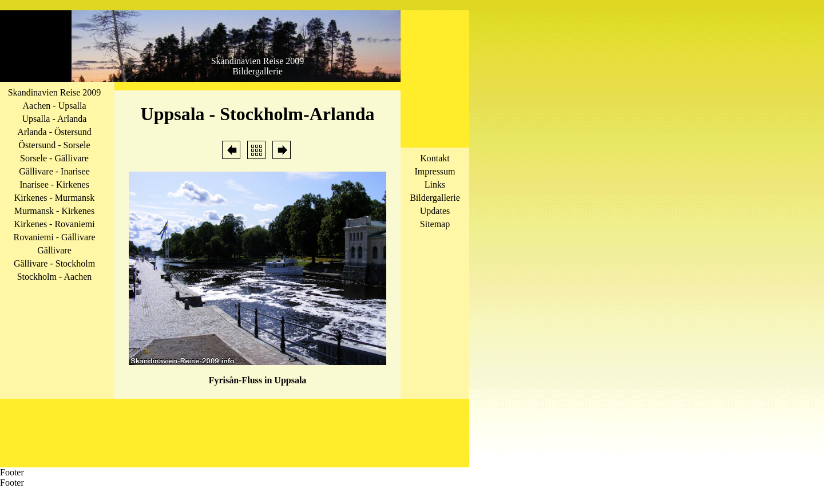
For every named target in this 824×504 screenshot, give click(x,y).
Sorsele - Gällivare (54, 158)
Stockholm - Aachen (55, 277)
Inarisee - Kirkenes (54, 184)
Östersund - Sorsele (54, 145)
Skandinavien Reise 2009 (55, 92)
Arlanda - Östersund (54, 132)
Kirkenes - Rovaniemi (54, 224)
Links (435, 184)
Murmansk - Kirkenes (54, 211)
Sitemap (435, 224)
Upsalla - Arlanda (55, 119)
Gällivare (54, 250)
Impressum (435, 171)
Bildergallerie (435, 198)
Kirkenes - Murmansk (54, 198)
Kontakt (435, 158)
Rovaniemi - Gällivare (54, 237)
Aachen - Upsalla (54, 106)
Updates (435, 211)
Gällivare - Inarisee (54, 171)
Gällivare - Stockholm (54, 263)
